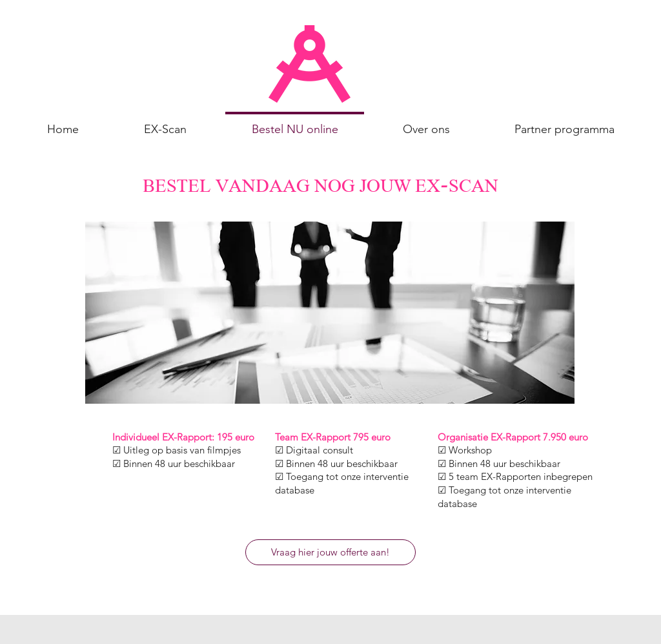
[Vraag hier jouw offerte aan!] (330, 552)
